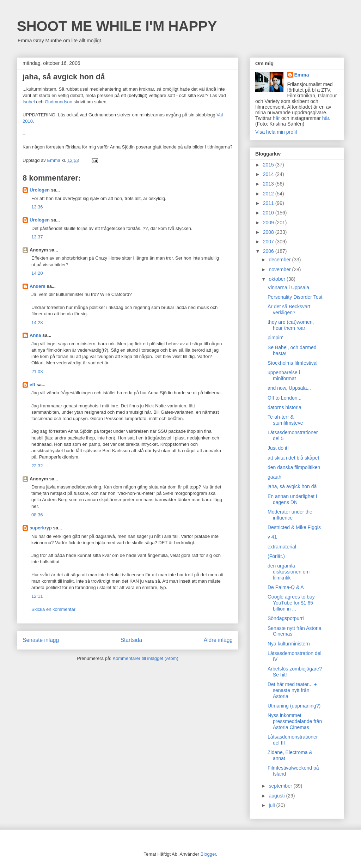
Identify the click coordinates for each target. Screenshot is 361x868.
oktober (278, 279)
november (280, 269)
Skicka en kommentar (53, 609)
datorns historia (284, 407)
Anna (35, 335)
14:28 (37, 323)
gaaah (274, 477)
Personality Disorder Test (295, 297)
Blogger (208, 854)
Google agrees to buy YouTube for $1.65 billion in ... (291, 603)
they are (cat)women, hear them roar (291, 325)
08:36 (37, 515)
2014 (269, 174)
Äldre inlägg (218, 640)
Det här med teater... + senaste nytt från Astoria (292, 690)
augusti (277, 796)
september (281, 786)
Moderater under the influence (290, 515)
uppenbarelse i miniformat (284, 375)
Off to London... (284, 398)
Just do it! (278, 448)
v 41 (272, 537)
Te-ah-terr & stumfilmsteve (285, 420)
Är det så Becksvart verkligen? (289, 309)
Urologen (40, 190)
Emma (302, 75)
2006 (269, 251)
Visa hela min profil (276, 132)
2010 (269, 213)
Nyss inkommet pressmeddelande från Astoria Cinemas (295, 721)
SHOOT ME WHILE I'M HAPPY (117, 26)
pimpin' (275, 338)
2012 (269, 194)
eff (32, 385)
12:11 (37, 596)
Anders (38, 286)
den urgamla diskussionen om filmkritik (289, 572)
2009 (269, 223)
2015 (269, 165)
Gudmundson (59, 102)
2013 (269, 184)
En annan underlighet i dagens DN (292, 499)
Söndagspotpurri (286, 618)
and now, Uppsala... (289, 388)
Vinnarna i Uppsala (288, 287)
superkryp (41, 528)
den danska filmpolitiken (294, 467)
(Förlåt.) (276, 556)
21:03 (37, 372)
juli (272, 805)
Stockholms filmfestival (293, 363)
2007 (269, 242)
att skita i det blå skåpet (293, 458)
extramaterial (282, 547)
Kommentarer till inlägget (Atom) (145, 658)
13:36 (37, 207)
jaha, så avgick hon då (292, 486)
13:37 (37, 237)
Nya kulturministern (289, 644)
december (280, 260)
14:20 (37, 273)
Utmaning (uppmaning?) (294, 706)
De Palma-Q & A (286, 587)
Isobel (29, 102)
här (276, 118)
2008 (269, 232)
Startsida (131, 640)
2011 (269, 203)
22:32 (37, 466)
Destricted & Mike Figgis (294, 527)
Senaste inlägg (41, 640)
